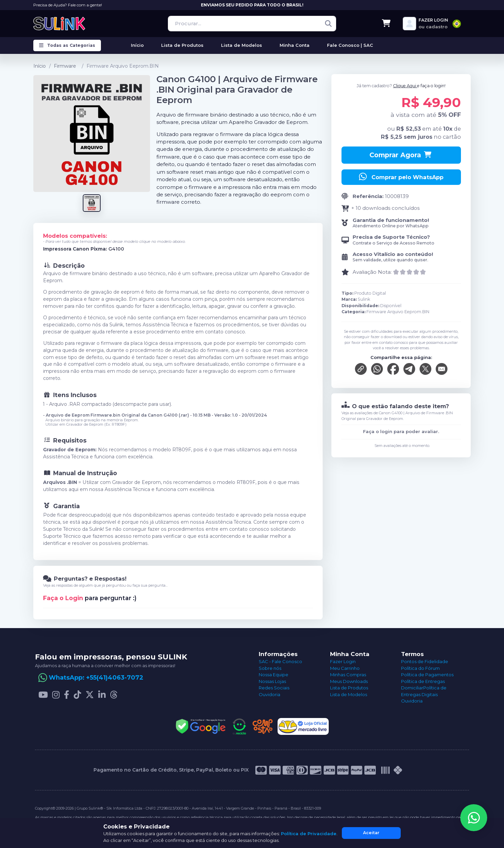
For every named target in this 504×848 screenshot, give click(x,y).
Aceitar (371, 833)
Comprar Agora (401, 155)
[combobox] (457, 24)
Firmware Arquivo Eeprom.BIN (123, 66)
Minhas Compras (348, 675)
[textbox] (457, 24)
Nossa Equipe (274, 675)
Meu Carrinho (345, 668)
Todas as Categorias (67, 45)
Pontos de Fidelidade (425, 661)
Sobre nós (270, 668)
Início (40, 66)
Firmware (65, 66)
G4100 (116, 249)
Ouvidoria (269, 694)
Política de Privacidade (309, 834)
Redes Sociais (274, 688)
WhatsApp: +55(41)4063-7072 (96, 678)
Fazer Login (343, 661)
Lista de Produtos (349, 688)
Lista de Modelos (349, 694)
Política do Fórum (420, 668)
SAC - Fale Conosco (280, 661)
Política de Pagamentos (427, 675)
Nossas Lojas (272, 681)
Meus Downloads (349, 681)
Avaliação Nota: (372, 272)
